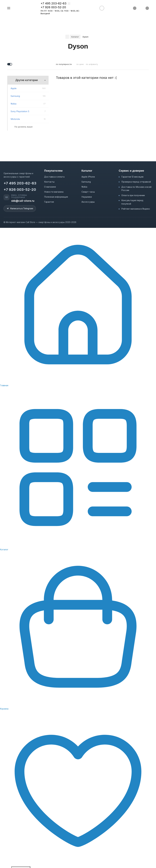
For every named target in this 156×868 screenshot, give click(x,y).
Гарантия (49, 202)
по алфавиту (92, 64)
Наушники (87, 197)
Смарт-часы (88, 192)
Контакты (49, 182)
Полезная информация (56, 197)
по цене (80, 64)
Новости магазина (54, 192)
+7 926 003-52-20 (53, 7)
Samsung (86, 182)
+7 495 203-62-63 (54, 3)
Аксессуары (88, 202)
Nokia (84, 187)
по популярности (64, 64)
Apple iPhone (88, 177)
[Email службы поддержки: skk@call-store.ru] (22, 198)
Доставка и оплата (54, 177)
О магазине (50, 187)
